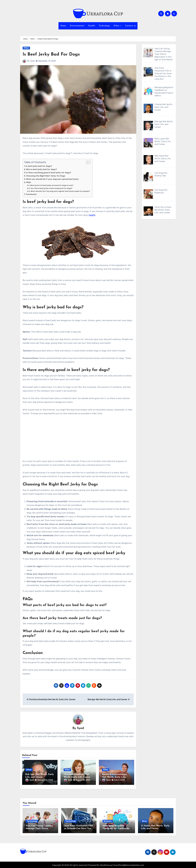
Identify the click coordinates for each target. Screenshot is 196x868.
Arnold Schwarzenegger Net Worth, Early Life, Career (115, 777)
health (92, 215)
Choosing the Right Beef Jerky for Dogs (46, 176)
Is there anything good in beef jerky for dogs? (49, 173)
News (145, 820)
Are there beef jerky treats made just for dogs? (51, 188)
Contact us (130, 26)
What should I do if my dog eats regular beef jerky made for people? (60, 191)
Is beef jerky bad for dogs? (39, 166)
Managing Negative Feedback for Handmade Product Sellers (116, 828)
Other (117, 26)
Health (92, 26)
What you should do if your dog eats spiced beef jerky (52, 179)
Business (108, 820)
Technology (104, 26)
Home (63, 26)
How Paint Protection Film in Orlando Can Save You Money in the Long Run (79, 828)
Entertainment (77, 26)
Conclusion (31, 194)
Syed (32, 61)
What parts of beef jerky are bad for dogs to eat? (52, 185)
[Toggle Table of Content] (87, 162)
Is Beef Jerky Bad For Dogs (53, 54)
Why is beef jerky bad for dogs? (41, 169)
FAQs (29, 182)
